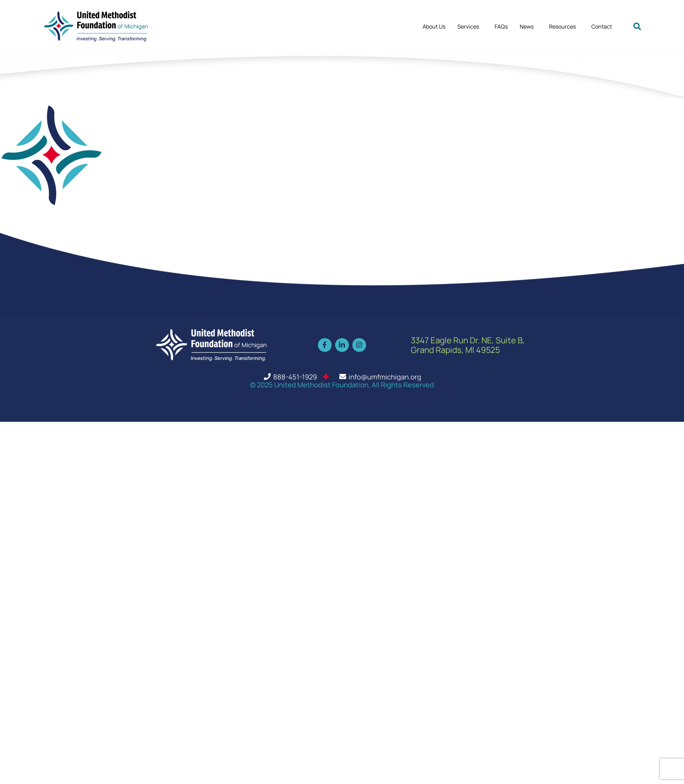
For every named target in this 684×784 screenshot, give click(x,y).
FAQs (501, 27)
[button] (637, 27)
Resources (564, 27)
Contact (602, 27)
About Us (434, 27)
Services (470, 27)
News (528, 27)
